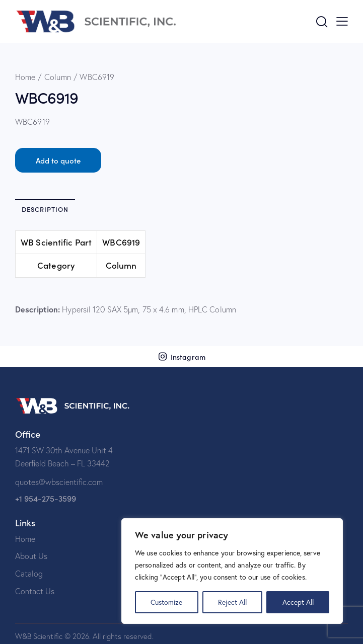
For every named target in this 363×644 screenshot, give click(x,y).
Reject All (232, 602)
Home (25, 77)
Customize (166, 602)
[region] (232, 571)
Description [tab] (45, 209)
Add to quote (58, 160)
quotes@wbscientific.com (59, 482)
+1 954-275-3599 (46, 498)
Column (58, 77)
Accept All (298, 602)
